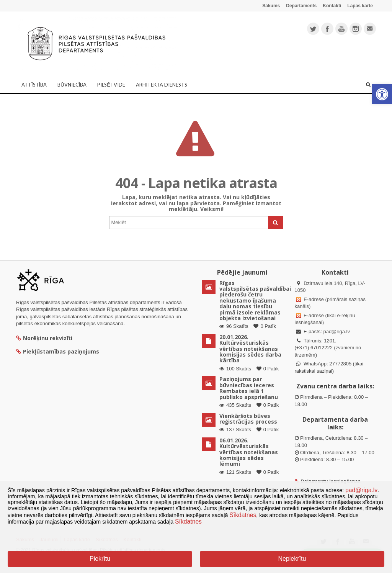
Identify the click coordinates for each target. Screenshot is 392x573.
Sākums (271, 6)
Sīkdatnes (243, 515)
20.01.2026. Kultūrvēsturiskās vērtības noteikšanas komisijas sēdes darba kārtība (250, 349)
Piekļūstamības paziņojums (58, 351)
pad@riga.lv (336, 332)
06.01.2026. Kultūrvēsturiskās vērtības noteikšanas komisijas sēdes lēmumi (249, 452)
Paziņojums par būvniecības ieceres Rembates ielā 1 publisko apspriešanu (249, 388)
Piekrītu (100, 559)
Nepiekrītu (292, 559)
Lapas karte (360, 6)
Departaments (301, 6)
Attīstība (34, 85)
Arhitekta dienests (162, 85)
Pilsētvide (111, 85)
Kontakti (332, 6)
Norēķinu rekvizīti (44, 338)
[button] (382, 94)
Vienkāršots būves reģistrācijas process (248, 419)
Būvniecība (72, 85)
